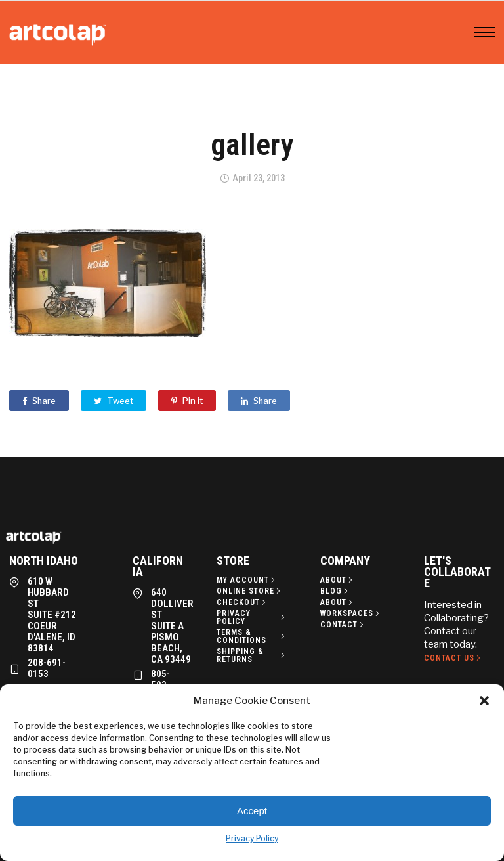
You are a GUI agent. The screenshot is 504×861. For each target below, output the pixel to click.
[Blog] (335, 591)
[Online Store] (250, 591)
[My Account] (247, 580)
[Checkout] (242, 602)
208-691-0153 (47, 668)
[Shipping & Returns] (252, 655)
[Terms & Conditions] (252, 636)
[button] (484, 701)
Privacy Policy (252, 838)
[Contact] (343, 625)
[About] (338, 580)
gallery (252, 144)
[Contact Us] (453, 658)
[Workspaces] (351, 613)
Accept (252, 811)
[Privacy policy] (252, 617)
